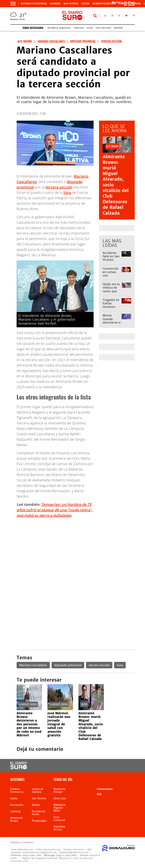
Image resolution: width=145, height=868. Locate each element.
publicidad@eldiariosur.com (74, 852)
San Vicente (71, 4)
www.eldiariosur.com (22, 849)
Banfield (118, 28)
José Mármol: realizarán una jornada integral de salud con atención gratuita (59, 724)
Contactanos (105, 789)
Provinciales (39, 821)
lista (67, 192)
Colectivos (79, 28)
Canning (55, 4)
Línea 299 (60, 798)
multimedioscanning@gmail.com (39, 852)
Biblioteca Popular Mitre (60, 808)
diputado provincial (68, 665)
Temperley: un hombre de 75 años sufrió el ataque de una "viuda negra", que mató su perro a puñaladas (55, 510)
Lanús (14, 798)
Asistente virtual (59, 828)
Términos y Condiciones (22, 843)
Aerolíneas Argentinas (59, 28)
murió (90, 28)
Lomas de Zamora (38, 790)
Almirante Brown (104, 4)
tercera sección (59, 187)
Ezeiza (85, 4)
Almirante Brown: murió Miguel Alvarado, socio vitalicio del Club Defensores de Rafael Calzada (91, 726)
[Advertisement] (76, 546)
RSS (99, 794)
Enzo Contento (59, 819)
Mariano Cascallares (33, 665)
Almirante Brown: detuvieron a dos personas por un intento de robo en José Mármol (29, 724)
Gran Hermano (103, 28)
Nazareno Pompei (59, 790)
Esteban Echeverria (34, 4)
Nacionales (17, 805)
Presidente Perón (39, 813)
